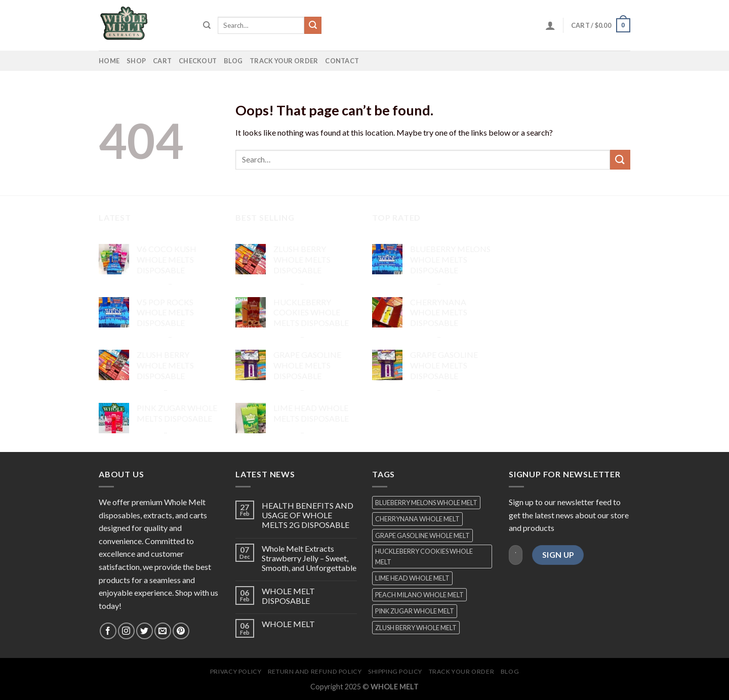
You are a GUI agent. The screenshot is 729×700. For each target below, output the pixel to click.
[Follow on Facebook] (108, 631)
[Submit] (313, 25)
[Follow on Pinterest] (181, 631)
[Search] (207, 25)
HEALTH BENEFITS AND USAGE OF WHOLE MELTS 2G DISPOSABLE (308, 515)
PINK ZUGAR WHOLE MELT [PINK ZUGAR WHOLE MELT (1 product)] (415, 611)
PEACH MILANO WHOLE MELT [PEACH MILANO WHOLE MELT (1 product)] (419, 595)
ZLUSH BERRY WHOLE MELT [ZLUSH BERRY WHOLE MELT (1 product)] (416, 628)
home (109, 61)
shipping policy (395, 671)
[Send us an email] (163, 631)
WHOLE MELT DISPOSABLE (288, 596)
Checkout (198, 61)
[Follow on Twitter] (145, 631)
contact (342, 61)
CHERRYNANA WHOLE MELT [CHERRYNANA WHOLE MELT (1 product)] (417, 519)
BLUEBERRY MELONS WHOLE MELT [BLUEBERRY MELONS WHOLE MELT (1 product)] (426, 503)
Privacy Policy (236, 671)
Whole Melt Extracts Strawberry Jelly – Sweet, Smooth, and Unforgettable (309, 558)
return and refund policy (315, 671)
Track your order (284, 61)
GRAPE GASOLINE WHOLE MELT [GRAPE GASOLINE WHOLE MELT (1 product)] (422, 536)
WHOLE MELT (288, 624)
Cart (162, 61)
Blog (233, 61)
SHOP (136, 61)
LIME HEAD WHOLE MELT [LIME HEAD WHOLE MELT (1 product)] (412, 578)
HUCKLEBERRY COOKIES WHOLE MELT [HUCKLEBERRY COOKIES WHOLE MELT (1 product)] (424, 556)
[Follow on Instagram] (126, 631)
